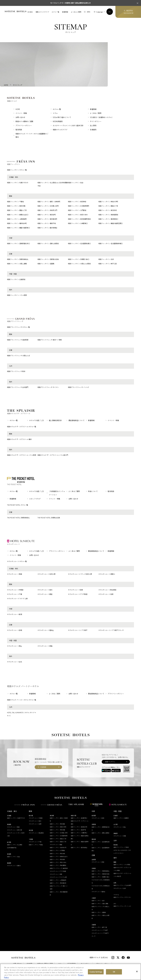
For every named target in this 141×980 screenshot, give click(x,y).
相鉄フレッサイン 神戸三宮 (107, 264)
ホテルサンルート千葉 (14, 595)
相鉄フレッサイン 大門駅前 (77, 210)
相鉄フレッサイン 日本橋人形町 (48, 206)
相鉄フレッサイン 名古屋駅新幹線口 (110, 244)
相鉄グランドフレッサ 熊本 (16, 372)
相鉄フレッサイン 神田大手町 (108, 202)
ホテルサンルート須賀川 (107, 574)
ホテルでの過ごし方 (36, 421)
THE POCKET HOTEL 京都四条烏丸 (18, 518)
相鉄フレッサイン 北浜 (106, 259)
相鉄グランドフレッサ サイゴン (48, 387)
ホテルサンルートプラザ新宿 (78, 595)
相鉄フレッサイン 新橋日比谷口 (18, 215)
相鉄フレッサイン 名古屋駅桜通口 (79, 244)
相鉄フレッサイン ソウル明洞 (17, 295)
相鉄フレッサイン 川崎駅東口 (78, 224)
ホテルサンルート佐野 (75, 590)
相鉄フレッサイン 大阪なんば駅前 (79, 264)
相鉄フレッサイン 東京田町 (47, 215)
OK (114, 972)
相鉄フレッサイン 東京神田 (77, 202)
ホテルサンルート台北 (14, 662)
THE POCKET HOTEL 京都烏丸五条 (49, 518)
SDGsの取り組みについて (62, 118)
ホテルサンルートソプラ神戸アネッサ (111, 630)
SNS (89, 12)
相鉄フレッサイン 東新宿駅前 (108, 215)
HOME (30, 12)
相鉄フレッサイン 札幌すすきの (18, 183)
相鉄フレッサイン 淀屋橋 (46, 264)
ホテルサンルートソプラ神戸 (78, 630)
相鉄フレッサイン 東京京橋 (16, 206)
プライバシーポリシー (24, 126)
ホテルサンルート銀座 (45, 595)
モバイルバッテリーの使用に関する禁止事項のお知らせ (70, 3)
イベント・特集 (21, 114)
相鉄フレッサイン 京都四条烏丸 (18, 259)
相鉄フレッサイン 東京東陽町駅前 (79, 219)
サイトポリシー (96, 122)
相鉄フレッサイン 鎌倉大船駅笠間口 (110, 224)
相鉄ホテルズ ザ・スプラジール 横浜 (19, 439)
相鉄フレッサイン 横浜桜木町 (17, 224)
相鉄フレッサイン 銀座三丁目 (108, 206)
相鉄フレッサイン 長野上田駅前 (48, 244)
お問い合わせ (20, 118)
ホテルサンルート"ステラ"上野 (17, 599)
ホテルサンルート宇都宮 (15, 590)
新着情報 (65, 12)
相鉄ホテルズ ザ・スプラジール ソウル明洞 (21, 455)
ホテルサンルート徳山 (14, 646)
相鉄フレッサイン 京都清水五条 (48, 259)
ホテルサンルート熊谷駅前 (107, 590)
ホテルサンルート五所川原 (46, 574)
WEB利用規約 (58, 122)
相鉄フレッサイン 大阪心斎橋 (17, 264)
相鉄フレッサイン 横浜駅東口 (108, 219)
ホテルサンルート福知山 (46, 630)
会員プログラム (110, 762)
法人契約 (93, 126)
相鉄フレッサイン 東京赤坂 (107, 210)
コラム (55, 114)
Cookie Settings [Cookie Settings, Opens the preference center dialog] (96, 972)
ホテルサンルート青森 (14, 574)
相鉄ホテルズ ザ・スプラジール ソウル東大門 (53, 455)
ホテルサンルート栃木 (45, 590)
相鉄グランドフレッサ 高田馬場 (18, 340)
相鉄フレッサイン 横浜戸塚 (47, 224)
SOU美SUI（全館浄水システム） (102, 118)
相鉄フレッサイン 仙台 (76, 183)
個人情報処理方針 (55, 421)
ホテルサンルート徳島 (45, 646)
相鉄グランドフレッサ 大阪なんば (18, 356)
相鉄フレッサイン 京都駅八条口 (79, 259)
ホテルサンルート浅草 (106, 595)
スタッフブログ (35, 499)
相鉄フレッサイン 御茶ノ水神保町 (49, 202)
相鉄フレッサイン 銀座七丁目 (17, 210)
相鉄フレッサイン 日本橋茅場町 (79, 206)
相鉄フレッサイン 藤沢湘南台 (47, 228)
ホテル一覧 (55, 12)
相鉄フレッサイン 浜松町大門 (47, 210)
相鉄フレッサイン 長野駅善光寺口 (18, 244)
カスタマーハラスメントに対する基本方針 (68, 126)
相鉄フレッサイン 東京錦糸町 (47, 219)
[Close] (137, 972)
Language (100, 12)
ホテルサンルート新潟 (14, 615)
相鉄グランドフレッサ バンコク (79, 387)
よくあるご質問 (76, 12)
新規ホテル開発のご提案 (24, 122)
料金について (93, 492)
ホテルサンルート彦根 (14, 630)
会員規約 (93, 130)
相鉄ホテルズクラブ (42, 12)
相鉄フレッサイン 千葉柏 (15, 202)
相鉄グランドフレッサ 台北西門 (18, 387)
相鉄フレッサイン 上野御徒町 (17, 219)
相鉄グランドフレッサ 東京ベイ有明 (50, 340)
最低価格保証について (77, 421)
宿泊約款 (19, 130)
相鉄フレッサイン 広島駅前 (16, 280)
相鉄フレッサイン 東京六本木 (78, 215)
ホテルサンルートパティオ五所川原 (80, 574)
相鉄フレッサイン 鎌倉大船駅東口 (18, 228)
